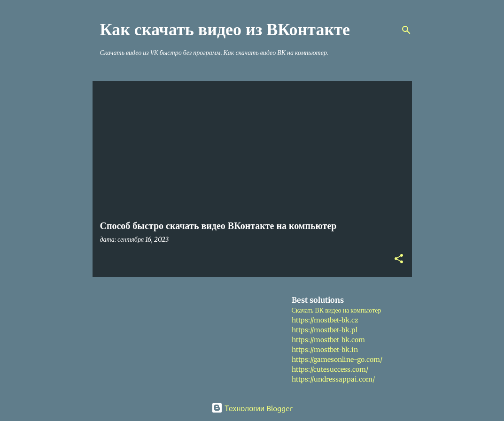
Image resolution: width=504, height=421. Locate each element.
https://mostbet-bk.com (328, 340)
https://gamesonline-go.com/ (337, 360)
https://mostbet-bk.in (325, 350)
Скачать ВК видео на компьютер (337, 310)
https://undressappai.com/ (333, 379)
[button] (399, 259)
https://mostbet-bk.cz (325, 320)
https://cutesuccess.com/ (330, 369)
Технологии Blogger (252, 408)
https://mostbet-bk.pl (325, 330)
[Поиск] (406, 30)
